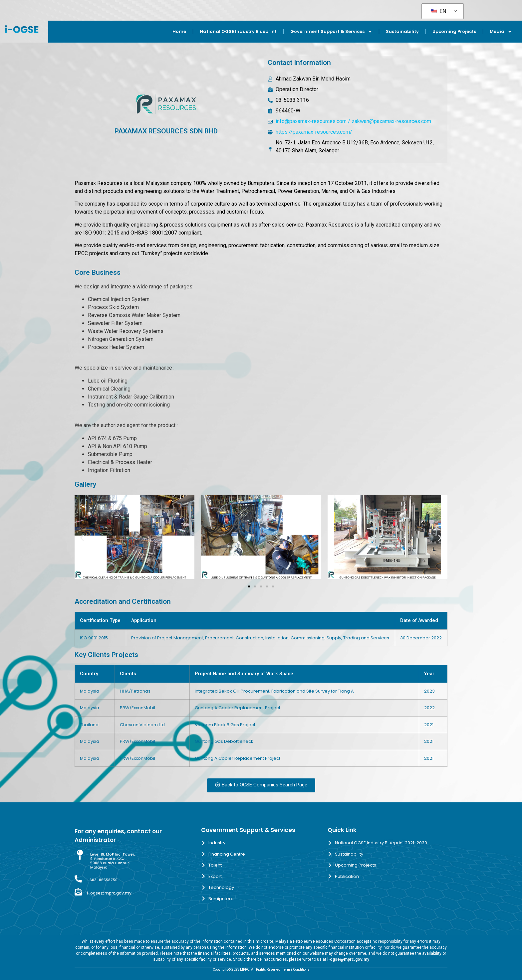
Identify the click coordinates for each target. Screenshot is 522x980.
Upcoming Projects (454, 31)
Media (501, 32)
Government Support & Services (331, 32)
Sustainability (402, 31)
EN (439, 11)
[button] (82, 538)
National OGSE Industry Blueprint (238, 31)
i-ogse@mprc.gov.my (109, 893)
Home (179, 31)
